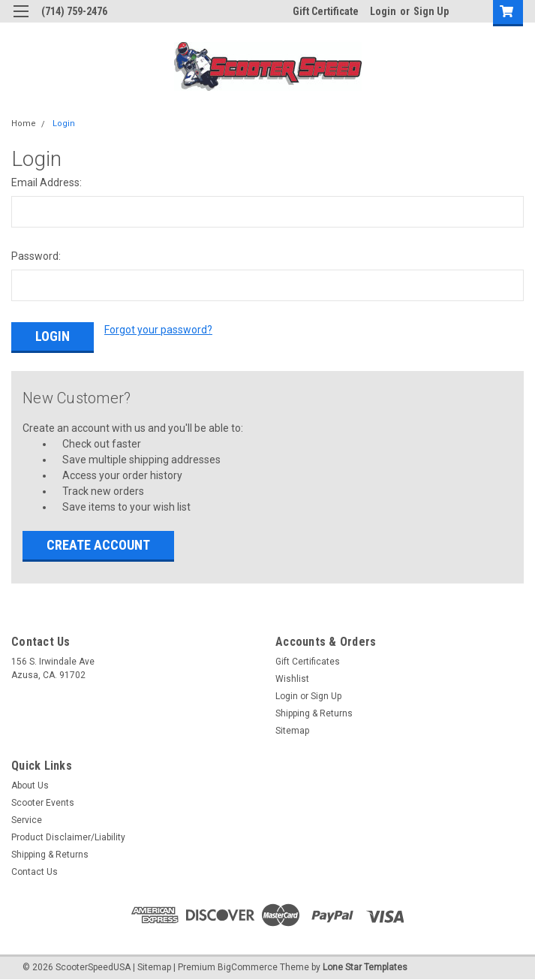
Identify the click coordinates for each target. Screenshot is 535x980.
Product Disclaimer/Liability (68, 835)
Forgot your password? (158, 330)
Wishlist (292, 677)
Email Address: (47, 182)
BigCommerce (248, 965)
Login (383, 11)
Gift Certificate (326, 11)
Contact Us (35, 870)
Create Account (98, 543)
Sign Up (431, 11)
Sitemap (292, 728)
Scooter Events (43, 801)
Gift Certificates (308, 659)
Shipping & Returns (314, 711)
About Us (30, 783)
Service (27, 818)
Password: (36, 256)
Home (24, 124)
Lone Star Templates (365, 965)
